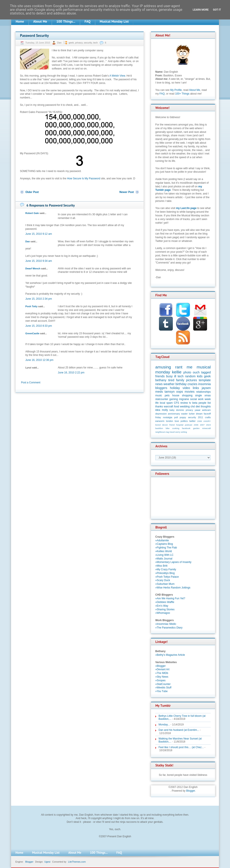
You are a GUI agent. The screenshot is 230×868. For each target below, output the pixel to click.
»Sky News (162, 677)
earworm (160, 421)
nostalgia (168, 417)
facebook (186, 428)
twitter (192, 421)
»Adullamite (162, 540)
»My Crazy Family (166, 569)
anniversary (174, 414)
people (202, 403)
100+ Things (182, 94)
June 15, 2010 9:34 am (39, 261)
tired (171, 380)
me (190, 367)
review (184, 403)
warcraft (169, 407)
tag (168, 432)
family (180, 380)
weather (169, 384)
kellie (177, 372)
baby (172, 410)
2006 (196, 425)
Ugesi (47, 862)
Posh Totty (31, 306)
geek (71, 43)
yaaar (198, 410)
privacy (79, 43)
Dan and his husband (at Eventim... (179, 730)
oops (180, 392)
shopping (187, 395)
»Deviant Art (162, 669)
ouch (196, 372)
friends (160, 376)
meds (159, 392)
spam (169, 403)
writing (184, 432)
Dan (60, 43)
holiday (175, 388)
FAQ (162, 94)
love (177, 421)
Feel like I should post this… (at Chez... (181, 747)
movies (190, 392)
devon (165, 425)
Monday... (164, 725)
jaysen (206, 388)
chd (193, 407)
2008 (200, 421)
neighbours (160, 432)
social (194, 399)
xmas (208, 395)
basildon (159, 428)
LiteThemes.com (77, 862)
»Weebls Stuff (163, 688)
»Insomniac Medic (166, 624)
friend (172, 425)
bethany (161, 380)
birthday (181, 384)
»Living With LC (164, 555)
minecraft (207, 428)
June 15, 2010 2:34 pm (39, 299)
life (157, 403)
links (196, 388)
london (170, 421)
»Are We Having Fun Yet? (170, 598)
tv (190, 403)
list (209, 403)
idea (158, 410)
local (163, 403)
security (88, 43)
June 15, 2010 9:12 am (39, 234)
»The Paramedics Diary (169, 628)
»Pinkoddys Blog (165, 573)
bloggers (161, 388)
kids (200, 376)
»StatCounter (163, 684)
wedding (185, 407)
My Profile (176, 90)
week (208, 399)
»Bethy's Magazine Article (170, 655)
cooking (176, 428)
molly (165, 410)
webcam (206, 410)
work (201, 399)
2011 (201, 417)
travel (172, 432)
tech (95, 43)
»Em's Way (162, 606)
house (176, 395)
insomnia (204, 384)
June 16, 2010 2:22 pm (71, 373)
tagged (206, 372)
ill (175, 376)
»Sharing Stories (165, 609)
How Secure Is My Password (83, 178)
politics (184, 421)
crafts (208, 417)
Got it (217, 10)
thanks (159, 407)
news (159, 384)
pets (167, 395)
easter (185, 414)
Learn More (201, 10)
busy (169, 376)
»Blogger (160, 666)
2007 (202, 425)
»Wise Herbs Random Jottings (173, 588)
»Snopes (160, 680)
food (176, 407)
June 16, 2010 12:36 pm (39, 360)
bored (158, 425)
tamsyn (170, 392)
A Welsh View (117, 76)
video (186, 388)
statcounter (162, 399)
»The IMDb (162, 673)
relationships (203, 392)
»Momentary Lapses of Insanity (173, 562)
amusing (163, 367)
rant (179, 367)
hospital (180, 425)
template (205, 380)
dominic (180, 410)
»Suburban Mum (165, 584)
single (198, 395)
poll (176, 417)
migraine (184, 399)
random (190, 376)
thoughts (206, 407)
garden (196, 428)
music (159, 395)
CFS (177, 403)
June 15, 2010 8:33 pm (39, 326)
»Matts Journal (164, 559)
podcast (189, 425)
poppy (183, 417)
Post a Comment (31, 383)
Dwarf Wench (33, 268)
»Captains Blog (164, 544)
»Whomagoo (163, 613)
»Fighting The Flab (166, 548)
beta (195, 403)
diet (198, 407)
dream (199, 414)
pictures (191, 380)
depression (161, 414)
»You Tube (161, 691)
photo (187, 372)
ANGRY (207, 421)
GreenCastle (32, 333)
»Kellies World (164, 551)
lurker (192, 414)
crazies (193, 384)
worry (178, 432)
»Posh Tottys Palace (167, 577)
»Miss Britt (161, 566)
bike (168, 428)
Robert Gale (32, 213)
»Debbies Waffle (165, 602)
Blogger (191, 791)
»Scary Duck (163, 580)
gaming (174, 399)
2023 (208, 425)
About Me (195, 90)
